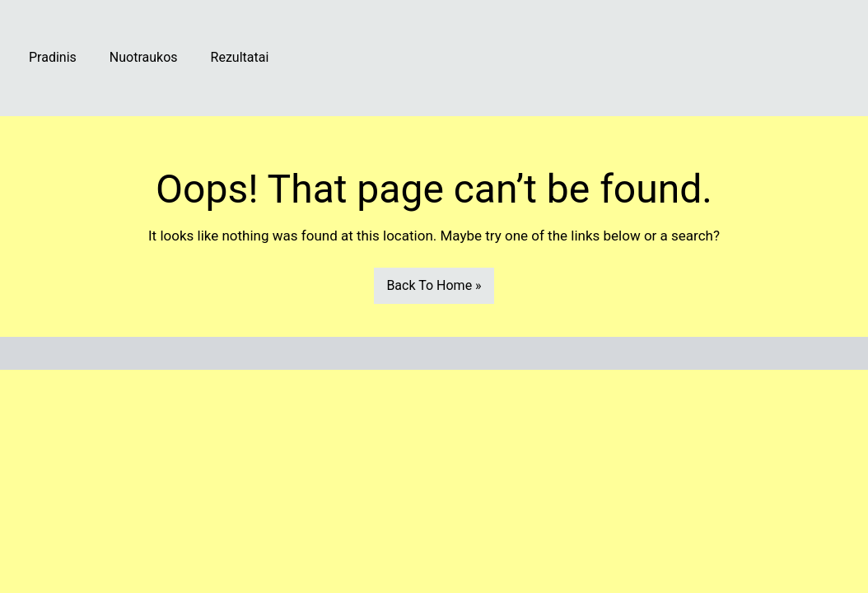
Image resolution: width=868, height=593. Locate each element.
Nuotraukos (144, 57)
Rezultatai (240, 57)
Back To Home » (434, 285)
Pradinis (53, 57)
